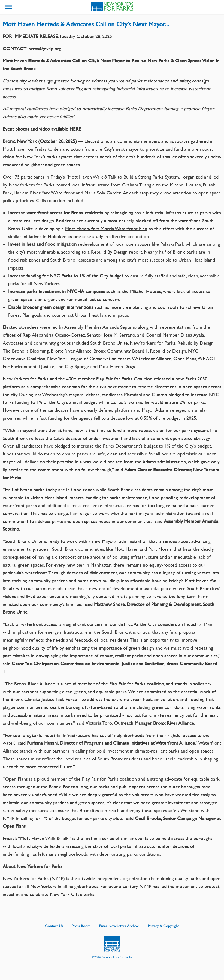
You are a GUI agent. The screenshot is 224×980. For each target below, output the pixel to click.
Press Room (81, 926)
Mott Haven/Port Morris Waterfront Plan (106, 228)
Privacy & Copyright (163, 926)
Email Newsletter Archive (119, 926)
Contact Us (54, 926)
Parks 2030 (196, 379)
